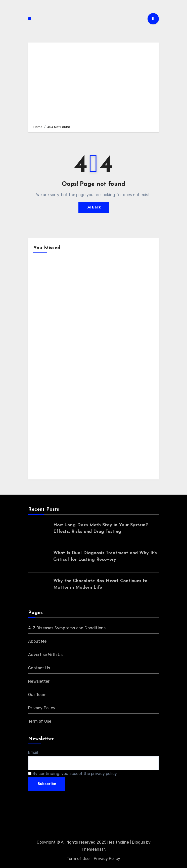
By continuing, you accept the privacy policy (73, 774)
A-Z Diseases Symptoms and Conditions (67, 628)
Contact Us (39, 668)
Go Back (94, 207)
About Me (37, 641)
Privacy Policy (42, 708)
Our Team (37, 695)
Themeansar (93, 849)
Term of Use (40, 721)
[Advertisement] (94, 83)
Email (33, 752)
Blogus (138, 842)
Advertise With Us (45, 655)
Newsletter (39, 681)
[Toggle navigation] (30, 19)
